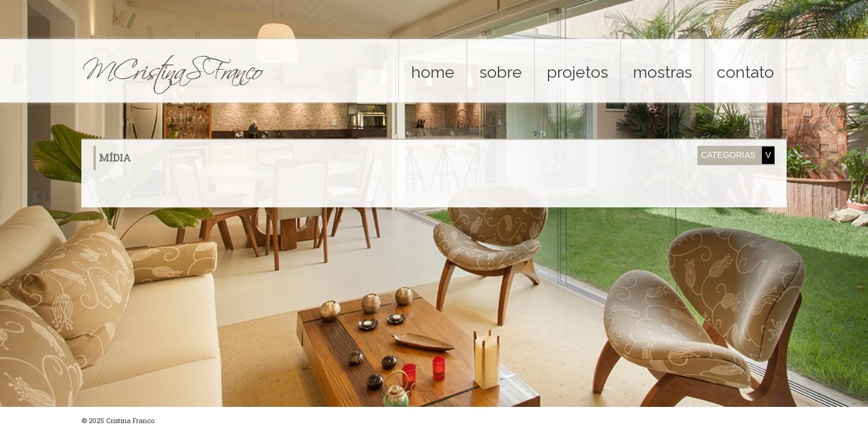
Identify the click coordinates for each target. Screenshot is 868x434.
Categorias (728, 155)
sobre (501, 72)
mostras (662, 72)
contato (745, 72)
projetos (577, 72)
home (433, 72)
